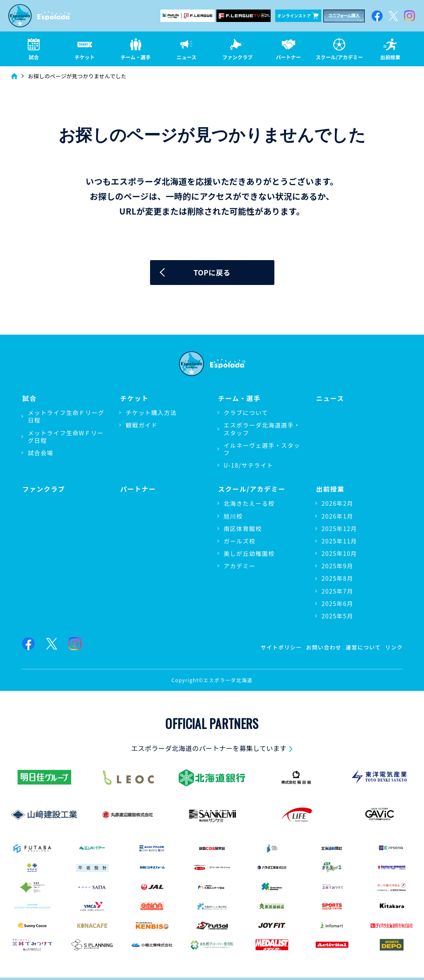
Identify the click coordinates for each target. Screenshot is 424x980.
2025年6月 (338, 603)
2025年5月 (338, 616)
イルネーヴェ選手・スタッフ (262, 450)
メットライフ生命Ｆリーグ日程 (66, 417)
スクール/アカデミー (252, 489)
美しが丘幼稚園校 (249, 553)
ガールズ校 (240, 541)
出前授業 (330, 489)
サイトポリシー (272, 646)
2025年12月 (339, 528)
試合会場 (41, 454)
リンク (393, 646)
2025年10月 (339, 553)
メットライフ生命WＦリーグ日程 (66, 437)
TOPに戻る (212, 273)
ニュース (330, 399)
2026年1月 (338, 516)
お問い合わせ (318, 646)
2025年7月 (338, 591)
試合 (28, 399)
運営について (361, 646)
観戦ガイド (142, 426)
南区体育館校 (243, 528)
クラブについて (246, 413)
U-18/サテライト (249, 466)
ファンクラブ (43, 489)
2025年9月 (338, 566)
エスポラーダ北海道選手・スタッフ (262, 430)
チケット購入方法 (151, 413)
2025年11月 (339, 541)
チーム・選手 (239, 399)
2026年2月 (338, 503)
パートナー (137, 489)
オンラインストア (298, 16)
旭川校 (233, 516)
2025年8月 (338, 578)
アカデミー (240, 566)
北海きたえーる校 (249, 503)
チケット (133, 399)
